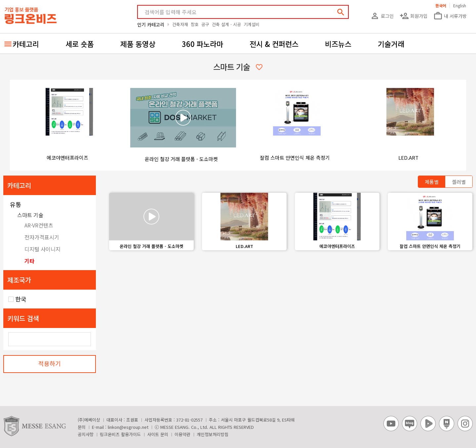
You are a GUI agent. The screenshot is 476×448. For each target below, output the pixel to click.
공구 (205, 24)
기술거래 (391, 44)
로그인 (382, 16)
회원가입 (414, 16)
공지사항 (86, 434)
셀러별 (459, 182)
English (460, 5)
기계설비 (252, 24)
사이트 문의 (158, 434)
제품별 (432, 182)
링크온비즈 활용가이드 (120, 434)
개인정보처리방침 (213, 434)
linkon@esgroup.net (128, 427)
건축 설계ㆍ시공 (226, 24)
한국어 (441, 5)
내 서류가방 (450, 16)
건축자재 (180, 24)
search (341, 12)
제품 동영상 (138, 44)
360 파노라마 (202, 44)
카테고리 (26, 44)
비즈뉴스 (338, 44)
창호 (195, 24)
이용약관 (182, 434)
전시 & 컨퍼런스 (274, 44)
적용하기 (50, 363)
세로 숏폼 (80, 44)
